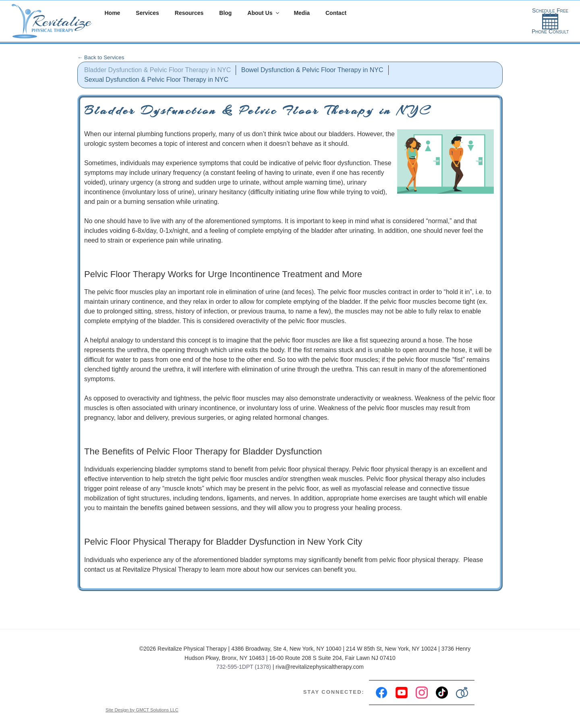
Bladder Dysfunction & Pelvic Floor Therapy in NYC (157, 70)
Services (147, 13)
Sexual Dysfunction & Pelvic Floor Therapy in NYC (156, 80)
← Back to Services (101, 57)
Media (302, 13)
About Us (264, 13)
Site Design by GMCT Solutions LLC (142, 710)
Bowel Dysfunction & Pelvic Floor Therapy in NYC (312, 70)
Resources (189, 13)
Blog (225, 13)
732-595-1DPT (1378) (244, 667)
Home (113, 13)
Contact (336, 13)
